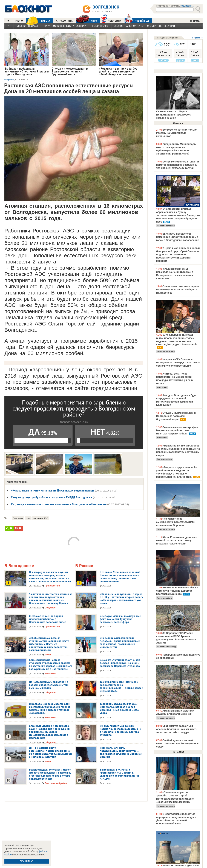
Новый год (137, 21)
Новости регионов (166, 226)
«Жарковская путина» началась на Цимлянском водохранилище (53, 490)
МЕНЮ (19, 21)
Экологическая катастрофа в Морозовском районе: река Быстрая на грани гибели (177, 430)
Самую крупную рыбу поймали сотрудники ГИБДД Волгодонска (52, 497)
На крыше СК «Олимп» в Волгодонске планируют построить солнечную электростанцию (178, 363)
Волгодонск (18, 518)
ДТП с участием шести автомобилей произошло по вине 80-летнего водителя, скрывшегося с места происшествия (51, 752)
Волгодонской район (56, 783)
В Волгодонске (19, 566)
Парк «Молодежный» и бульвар (65, 26)
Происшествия (53, 586)
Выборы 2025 (100, 26)
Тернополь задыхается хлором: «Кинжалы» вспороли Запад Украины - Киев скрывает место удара (119, 708)
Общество (9, 80)
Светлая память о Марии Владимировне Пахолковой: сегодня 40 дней (174, 115)
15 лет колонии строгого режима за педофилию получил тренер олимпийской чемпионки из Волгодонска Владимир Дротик (51, 599)
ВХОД (195, 21)
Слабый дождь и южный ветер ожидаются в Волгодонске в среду (177, 743)
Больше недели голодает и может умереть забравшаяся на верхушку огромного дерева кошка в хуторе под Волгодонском (50, 774)
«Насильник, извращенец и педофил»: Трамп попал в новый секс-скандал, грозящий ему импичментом (120, 643)
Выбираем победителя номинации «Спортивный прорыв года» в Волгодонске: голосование (178, 237)
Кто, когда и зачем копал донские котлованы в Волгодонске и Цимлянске (58, 504)
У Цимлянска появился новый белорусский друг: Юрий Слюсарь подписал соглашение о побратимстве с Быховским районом (178, 254)
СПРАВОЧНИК (64, 21)
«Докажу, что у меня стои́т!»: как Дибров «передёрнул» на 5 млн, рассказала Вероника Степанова (120, 663)
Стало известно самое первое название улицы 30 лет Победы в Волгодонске (178, 290)
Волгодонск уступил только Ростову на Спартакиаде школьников (176, 133)
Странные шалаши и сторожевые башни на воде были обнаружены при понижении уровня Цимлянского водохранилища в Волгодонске (50, 732)
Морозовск (162, 387)
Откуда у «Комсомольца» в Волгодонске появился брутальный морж (176, 416)
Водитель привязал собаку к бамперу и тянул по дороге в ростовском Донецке (177, 591)
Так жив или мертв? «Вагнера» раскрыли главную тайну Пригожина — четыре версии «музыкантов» (121, 686)
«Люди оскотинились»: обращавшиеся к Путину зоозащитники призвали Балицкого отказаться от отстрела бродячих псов (178, 215)
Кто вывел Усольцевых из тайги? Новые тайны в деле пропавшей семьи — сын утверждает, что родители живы (120, 577)
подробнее (197, 38)
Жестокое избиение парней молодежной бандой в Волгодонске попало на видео (48, 619)
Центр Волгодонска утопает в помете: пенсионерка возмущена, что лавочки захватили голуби (178, 165)
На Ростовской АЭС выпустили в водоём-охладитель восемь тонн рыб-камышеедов (49, 685)
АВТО (86, 21)
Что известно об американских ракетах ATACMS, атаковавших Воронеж (176, 522)
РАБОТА (38, 21)
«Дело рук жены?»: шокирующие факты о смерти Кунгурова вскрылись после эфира (120, 619)
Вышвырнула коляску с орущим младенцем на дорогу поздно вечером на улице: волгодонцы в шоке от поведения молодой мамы (50, 577)
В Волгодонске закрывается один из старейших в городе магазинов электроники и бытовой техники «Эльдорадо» (50, 708)
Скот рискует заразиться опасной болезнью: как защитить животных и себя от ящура (177, 729)
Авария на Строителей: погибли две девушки (145, 26)
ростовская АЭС (40, 518)
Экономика (51, 674)
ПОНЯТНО (27, 861)
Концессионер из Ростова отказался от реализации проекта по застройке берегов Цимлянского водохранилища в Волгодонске (51, 665)
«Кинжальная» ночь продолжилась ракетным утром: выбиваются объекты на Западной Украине (121, 752)
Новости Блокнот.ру (167, 647)
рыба (28, 518)
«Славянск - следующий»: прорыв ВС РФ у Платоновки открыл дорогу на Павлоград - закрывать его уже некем (121, 599)
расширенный (187, 6)
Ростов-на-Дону (165, 459)
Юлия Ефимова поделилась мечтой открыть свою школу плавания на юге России (177, 540)
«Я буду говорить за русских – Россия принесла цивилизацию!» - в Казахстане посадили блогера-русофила (121, 730)
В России (84, 566)
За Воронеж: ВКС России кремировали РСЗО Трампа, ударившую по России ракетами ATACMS (119, 774)
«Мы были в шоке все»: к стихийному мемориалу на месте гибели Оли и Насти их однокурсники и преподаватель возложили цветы (49, 644)
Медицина (111, 20)
